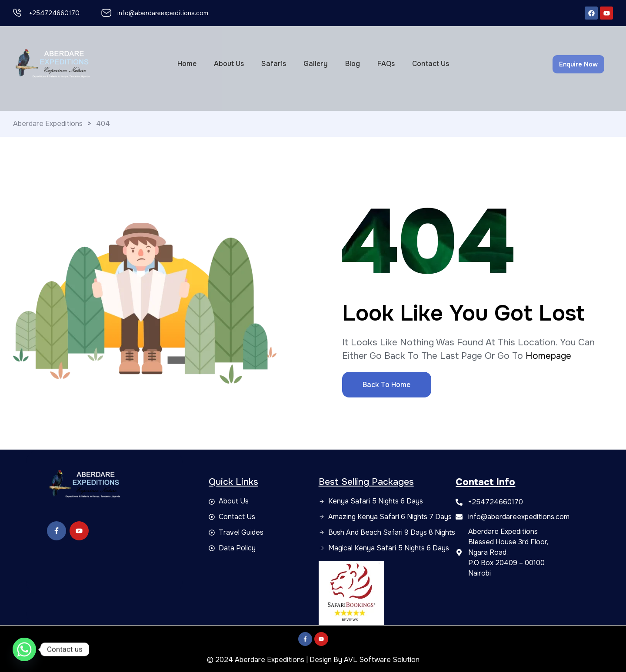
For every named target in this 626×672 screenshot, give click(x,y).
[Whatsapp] (24, 649)
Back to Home (386, 385)
